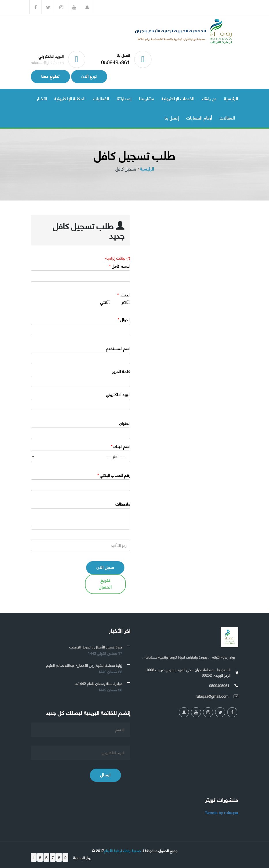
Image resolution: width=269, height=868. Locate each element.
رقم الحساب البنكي (114, 475)
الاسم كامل (120, 266)
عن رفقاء (209, 98)
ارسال (105, 774)
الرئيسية (231, 98)
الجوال (124, 319)
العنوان (125, 423)
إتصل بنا (172, 118)
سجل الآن (105, 567)
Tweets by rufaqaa (221, 812)
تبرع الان (89, 76)
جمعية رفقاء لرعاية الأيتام (122, 850)
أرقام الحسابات (199, 118)
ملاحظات (123, 504)
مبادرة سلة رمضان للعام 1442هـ (98, 683)
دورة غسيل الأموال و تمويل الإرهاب (96, 647)
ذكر (124, 302)
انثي (103, 302)
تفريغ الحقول (105, 583)
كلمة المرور (121, 371)
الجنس (124, 295)
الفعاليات (101, 98)
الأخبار (42, 98)
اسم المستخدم (118, 348)
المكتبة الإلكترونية (70, 98)
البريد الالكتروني (118, 394)
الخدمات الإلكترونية (178, 98)
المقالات (227, 118)
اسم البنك (121, 446)
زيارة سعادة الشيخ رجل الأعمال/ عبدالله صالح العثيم (84, 665)
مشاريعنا (147, 98)
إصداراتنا (124, 98)
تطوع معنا (50, 76)
